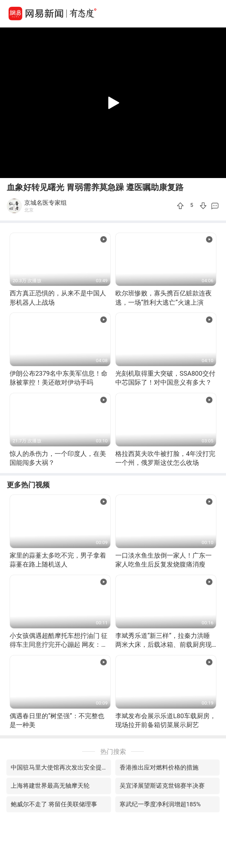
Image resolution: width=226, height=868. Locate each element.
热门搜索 (113, 752)
